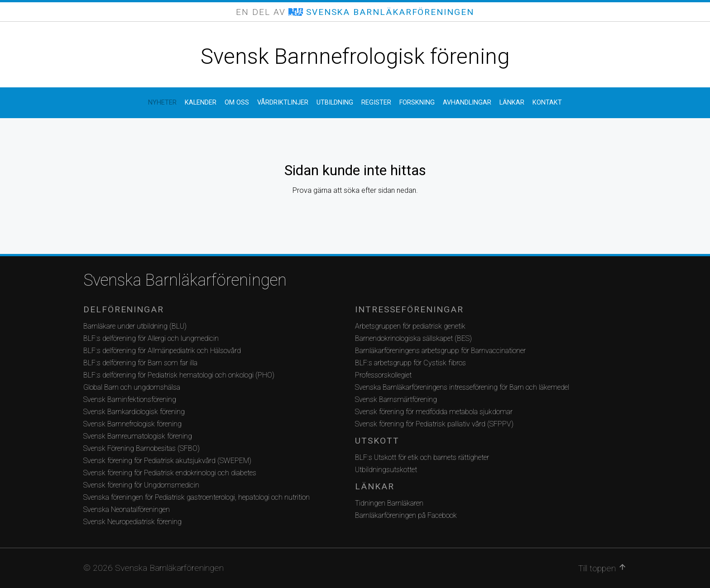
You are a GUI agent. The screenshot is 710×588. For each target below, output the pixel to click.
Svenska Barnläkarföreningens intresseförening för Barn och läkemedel (462, 387)
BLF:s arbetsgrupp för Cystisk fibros (410, 363)
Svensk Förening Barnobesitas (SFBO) (142, 448)
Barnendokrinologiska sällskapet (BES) (413, 338)
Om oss (237, 103)
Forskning (417, 103)
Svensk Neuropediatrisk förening (132, 522)
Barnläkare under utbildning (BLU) (135, 326)
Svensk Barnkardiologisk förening (134, 412)
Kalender (201, 103)
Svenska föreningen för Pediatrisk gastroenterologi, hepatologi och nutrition (197, 497)
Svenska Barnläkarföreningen (185, 280)
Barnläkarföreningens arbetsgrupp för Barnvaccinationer (440, 351)
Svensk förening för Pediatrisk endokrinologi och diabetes (170, 473)
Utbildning (335, 103)
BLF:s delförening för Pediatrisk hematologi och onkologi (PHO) (179, 375)
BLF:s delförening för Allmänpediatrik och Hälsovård (162, 351)
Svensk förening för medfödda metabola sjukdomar (434, 412)
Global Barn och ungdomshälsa (132, 387)
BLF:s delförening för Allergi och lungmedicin (151, 338)
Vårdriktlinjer (283, 103)
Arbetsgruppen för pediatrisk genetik (410, 326)
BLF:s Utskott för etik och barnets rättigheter (422, 457)
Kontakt (547, 103)
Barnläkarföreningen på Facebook (406, 515)
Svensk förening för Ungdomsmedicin (141, 485)
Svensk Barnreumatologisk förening (138, 436)
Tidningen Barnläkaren (389, 503)
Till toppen (602, 568)
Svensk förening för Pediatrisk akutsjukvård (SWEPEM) (167, 461)
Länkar (512, 103)
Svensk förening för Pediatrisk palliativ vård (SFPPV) (434, 424)
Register (376, 103)
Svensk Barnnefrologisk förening (355, 56)
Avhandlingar (467, 103)
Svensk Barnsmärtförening (396, 399)
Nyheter (162, 103)
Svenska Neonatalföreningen (127, 509)
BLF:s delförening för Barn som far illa (140, 363)
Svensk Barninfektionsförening (130, 399)
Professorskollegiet (383, 375)
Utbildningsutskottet (386, 470)
